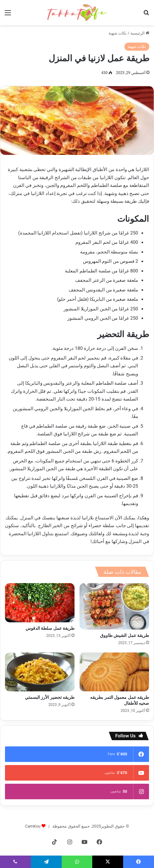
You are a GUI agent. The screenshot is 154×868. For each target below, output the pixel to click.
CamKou (33, 826)
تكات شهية (118, 33)
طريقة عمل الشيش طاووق (125, 635)
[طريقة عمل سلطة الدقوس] (40, 603)
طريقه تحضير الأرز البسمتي (50, 697)
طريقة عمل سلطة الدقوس (50, 628)
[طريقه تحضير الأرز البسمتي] (40, 672)
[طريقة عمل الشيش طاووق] (114, 606)
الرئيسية (140, 33)
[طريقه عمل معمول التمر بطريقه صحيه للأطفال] (114, 672)
